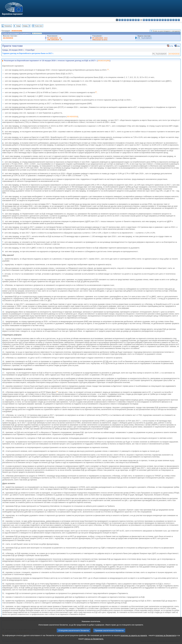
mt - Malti (157, 20)
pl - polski (163, 20)
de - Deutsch (128, 20)
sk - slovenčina (171, 20)
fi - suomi (176, 20)
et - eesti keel (130, 20)
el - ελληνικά (133, 20)
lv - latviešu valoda (149, 20)
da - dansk (125, 20)
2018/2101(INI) (17, 31)
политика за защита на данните (134, 639)
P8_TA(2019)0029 (145, 38)
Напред (25, 26)
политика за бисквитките (166, 639)
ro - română (168, 20)
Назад (18, 26)
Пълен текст (39, 26)
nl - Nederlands (160, 20)
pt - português (165, 20)
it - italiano (147, 20)
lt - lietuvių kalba (152, 20)
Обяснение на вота (100, 40)
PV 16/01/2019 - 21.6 (100, 38)
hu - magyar (155, 20)
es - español (120, 20)
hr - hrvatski (144, 20)
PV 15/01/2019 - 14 (54, 38)
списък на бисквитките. (94, 642)
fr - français (138, 20)
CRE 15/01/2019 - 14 (55, 40)
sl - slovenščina (173, 20)
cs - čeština (122, 20)
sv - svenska (179, 20)
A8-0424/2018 (8, 38)
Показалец (8, 26)
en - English (136, 20)
